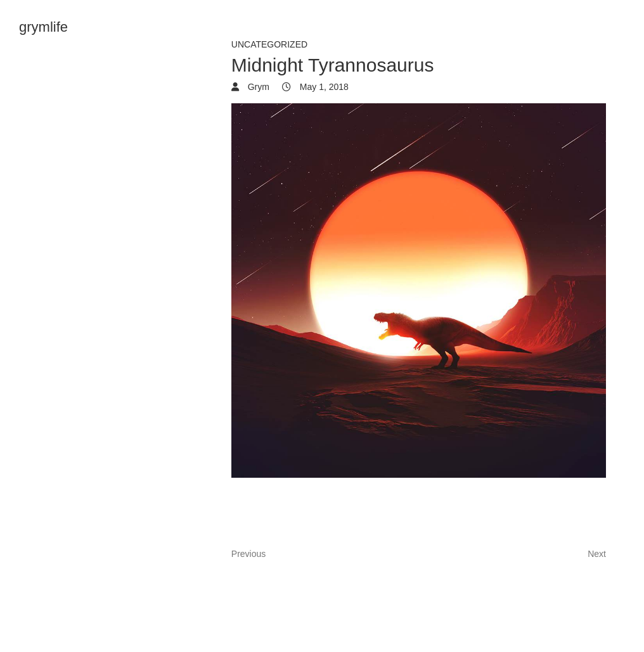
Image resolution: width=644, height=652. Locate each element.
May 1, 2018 (323, 87)
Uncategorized (269, 44)
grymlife (43, 27)
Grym (257, 87)
